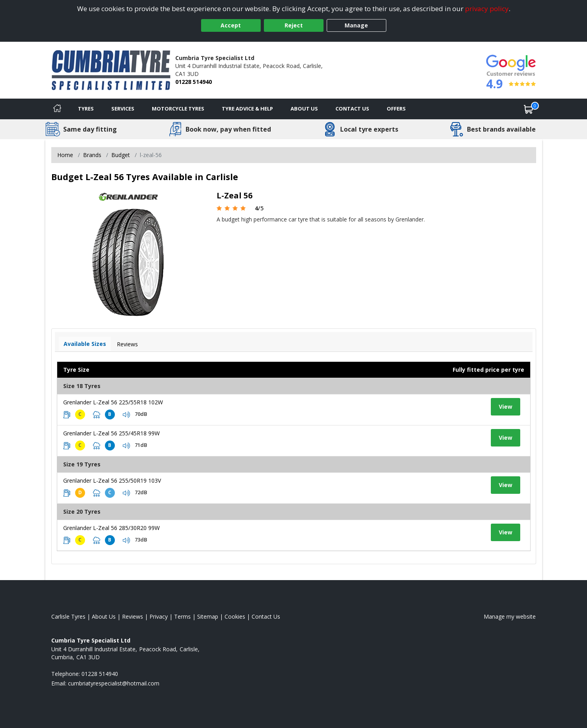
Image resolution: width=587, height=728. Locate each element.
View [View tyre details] (506, 407)
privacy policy (487, 9)
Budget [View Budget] (121, 155)
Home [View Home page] (65, 155)
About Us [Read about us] (104, 616)
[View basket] (529, 109)
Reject (294, 25)
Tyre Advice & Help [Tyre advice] (247, 109)
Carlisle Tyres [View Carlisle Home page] (68, 616)
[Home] (57, 109)
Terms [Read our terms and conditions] (182, 616)
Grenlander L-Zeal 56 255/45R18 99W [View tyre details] (111, 433)
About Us (304, 109)
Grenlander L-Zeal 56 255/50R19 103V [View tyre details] (112, 480)
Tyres (86, 109)
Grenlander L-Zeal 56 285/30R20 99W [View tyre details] (111, 528)
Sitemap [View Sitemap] (208, 616)
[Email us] (114, 683)
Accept (231, 25)
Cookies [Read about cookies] (235, 616)
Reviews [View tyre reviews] (127, 344)
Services (123, 109)
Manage (356, 25)
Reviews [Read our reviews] (133, 616)
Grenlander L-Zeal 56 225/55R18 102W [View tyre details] (113, 402)
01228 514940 (194, 82)
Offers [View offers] (396, 109)
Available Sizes (85, 344)
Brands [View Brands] (92, 155)
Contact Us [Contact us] (352, 109)
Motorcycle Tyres (178, 109)
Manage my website (510, 616)
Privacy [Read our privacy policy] (159, 616)
